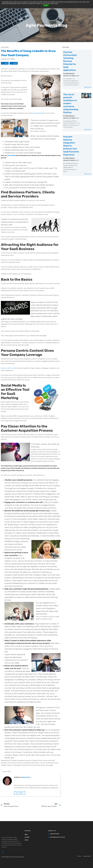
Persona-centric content (9, 368)
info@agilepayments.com (57, 837)
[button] (5, 63)
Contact (28, 837)
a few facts (11, 155)
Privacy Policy (87, 856)
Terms (79, 856)
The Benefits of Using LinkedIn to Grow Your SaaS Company (28, 53)
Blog (9, 771)
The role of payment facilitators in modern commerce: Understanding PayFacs (71, 86)
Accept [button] (46, 5)
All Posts (20, 793)
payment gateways (39, 113)
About (27, 840)
